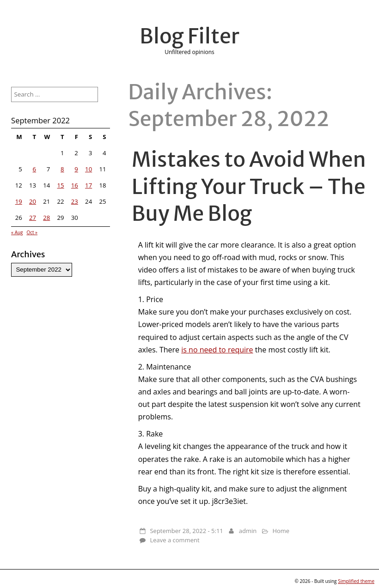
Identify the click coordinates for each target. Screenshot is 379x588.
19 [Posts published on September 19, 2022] (19, 201)
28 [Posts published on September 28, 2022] (46, 218)
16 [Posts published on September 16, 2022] (75, 185)
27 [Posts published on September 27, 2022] (33, 218)
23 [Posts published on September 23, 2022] (75, 201)
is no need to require (217, 350)
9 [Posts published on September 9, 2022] (76, 169)
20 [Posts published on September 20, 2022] (33, 201)
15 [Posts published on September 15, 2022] (61, 185)
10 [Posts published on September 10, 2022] (89, 169)
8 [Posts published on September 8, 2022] (62, 169)
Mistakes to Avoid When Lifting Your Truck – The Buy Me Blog (249, 186)
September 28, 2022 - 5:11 (186, 531)
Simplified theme (356, 581)
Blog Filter (189, 36)
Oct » (32, 232)
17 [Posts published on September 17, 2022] (89, 185)
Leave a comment (174, 540)
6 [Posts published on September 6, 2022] (35, 169)
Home (281, 531)
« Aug (17, 232)
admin (248, 531)
